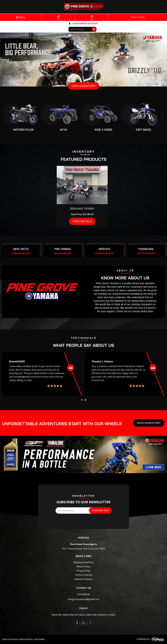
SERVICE (104, 249)
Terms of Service (84, 575)
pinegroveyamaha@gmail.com (83, 599)
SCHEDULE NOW (104, 253)
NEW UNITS (21, 249)
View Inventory (149, 423)
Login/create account (83, 23)
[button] (82, 400)
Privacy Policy (84, 571)
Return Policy (83, 566)
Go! (94, 28)
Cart (92, 18)
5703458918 (84, 594)
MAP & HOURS (138, 17)
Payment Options (84, 579)
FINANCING (146, 249)
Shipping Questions (84, 562)
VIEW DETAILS (82, 221)
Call (58, 18)
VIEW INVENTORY (83, 86)
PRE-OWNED (63, 249)
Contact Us (84, 588)
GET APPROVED (146, 253)
